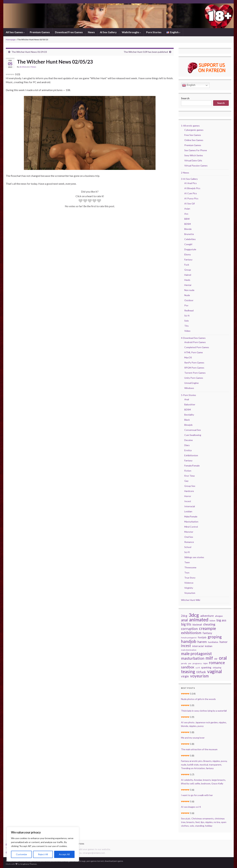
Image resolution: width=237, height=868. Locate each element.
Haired (188, 275)
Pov (186, 305)
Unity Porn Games (194, 378)
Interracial (190, 506)
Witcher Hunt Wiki (191, 600)
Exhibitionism (191, 455)
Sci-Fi (187, 552)
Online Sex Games (194, 140)
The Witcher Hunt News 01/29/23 (29, 52)
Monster (189, 532)
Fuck (187, 265)
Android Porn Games (195, 342)
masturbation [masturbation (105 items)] (193, 658)
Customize (21, 854)
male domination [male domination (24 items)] (189, 650)
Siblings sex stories (194, 557)
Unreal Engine (191, 383)
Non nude (189, 290)
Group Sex (190, 486)
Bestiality (189, 415)
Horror (188, 496)
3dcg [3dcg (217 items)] (194, 615)
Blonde (188, 229)
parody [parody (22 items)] (184, 663)
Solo (187, 321)
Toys (187, 573)
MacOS (188, 357)
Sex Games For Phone (196, 150)
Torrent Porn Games (195, 373)
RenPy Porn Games (194, 363)
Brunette (189, 234)
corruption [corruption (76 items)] (189, 629)
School (188, 547)
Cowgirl (188, 244)
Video (187, 331)
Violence (189, 583)
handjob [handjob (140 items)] (189, 641)
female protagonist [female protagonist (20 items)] (189, 638)
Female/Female (192, 466)
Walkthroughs (131, 32)
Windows (189, 388)
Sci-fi (187, 316)
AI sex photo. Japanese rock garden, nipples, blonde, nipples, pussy (204, 724)
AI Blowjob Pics (192, 188)
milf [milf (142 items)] (209, 658)
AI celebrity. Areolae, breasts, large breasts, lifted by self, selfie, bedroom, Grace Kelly (203, 782)
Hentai (188, 285)
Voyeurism (190, 593)
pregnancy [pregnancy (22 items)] (197, 663)
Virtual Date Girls (193, 160)
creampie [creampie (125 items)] (207, 628)
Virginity (189, 588)
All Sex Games (15, 32)
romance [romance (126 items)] (217, 662)
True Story (190, 578)
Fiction (188, 471)
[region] (43, 844)
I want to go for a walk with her (197, 795)
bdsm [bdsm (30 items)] (212, 620)
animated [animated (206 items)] (199, 620)
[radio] (81, 201)
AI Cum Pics (191, 193)
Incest (188, 501)
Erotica (188, 450)
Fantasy (188, 260)
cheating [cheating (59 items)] (209, 624)
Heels (187, 280)
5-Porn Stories (189, 395)
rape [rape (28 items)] (205, 663)
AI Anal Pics (191, 183)
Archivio (23, 67)
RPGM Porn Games (194, 368)
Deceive (189, 440)
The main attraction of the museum (199, 749)
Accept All (64, 854)
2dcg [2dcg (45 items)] (184, 616)
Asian (187, 209)
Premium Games (40, 32)
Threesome (190, 567)
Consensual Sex (193, 430)
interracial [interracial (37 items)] (198, 646)
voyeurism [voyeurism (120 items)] (199, 676)
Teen (187, 562)
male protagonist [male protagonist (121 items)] (196, 654)
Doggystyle (190, 249)
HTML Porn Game (194, 352)
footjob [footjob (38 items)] (202, 637)
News (91, 32)
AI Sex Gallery (108, 32)
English (189, 85)
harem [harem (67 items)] (202, 642)
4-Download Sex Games (193, 338)
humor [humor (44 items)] (224, 642)
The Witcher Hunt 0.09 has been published (146, 52)
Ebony (188, 254)
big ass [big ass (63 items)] (221, 620)
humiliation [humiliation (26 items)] (213, 642)
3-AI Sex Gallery (189, 179)
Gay (186, 481)
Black (187, 420)
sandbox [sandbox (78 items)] (188, 667)
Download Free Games (69, 32)
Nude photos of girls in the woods (198, 699)
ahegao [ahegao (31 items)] (219, 616)
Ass (186, 214)
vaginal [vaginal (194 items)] (215, 671)
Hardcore (189, 491)
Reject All (43, 854)
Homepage (11, 40)
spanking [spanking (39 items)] (206, 667)
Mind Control (191, 527)
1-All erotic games (190, 126)
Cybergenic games (194, 130)
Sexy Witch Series (194, 155)
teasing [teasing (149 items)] (188, 671)
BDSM (188, 224)
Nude (187, 295)
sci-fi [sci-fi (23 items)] (198, 668)
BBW (187, 219)
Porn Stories (154, 32)
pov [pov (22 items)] (190, 663)
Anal (187, 399)
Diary (187, 445)
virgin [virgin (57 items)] (185, 676)
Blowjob (188, 425)
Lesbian (188, 511)
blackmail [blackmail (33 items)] (197, 625)
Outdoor (189, 300)
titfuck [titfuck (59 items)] (201, 672)
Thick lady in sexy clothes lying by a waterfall (204, 711)
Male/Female (191, 516)
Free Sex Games (193, 135)
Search (185, 98)
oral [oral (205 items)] (223, 658)
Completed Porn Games (197, 347)
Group (188, 270)
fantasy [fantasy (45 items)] (207, 633)
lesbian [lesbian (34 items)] (209, 646)
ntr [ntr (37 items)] (216, 659)
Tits (186, 326)
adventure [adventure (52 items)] (207, 616)
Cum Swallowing (193, 435)
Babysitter (190, 404)
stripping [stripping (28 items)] (217, 668)
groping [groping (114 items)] (215, 637)
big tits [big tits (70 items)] (186, 624)
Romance (189, 542)
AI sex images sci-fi (191, 807)
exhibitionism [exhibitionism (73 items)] (191, 633)
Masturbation (191, 522)
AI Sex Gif (190, 203)
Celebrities (190, 239)
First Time (190, 476)
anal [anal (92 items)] (184, 620)
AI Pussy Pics (191, 198)
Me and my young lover (193, 738)
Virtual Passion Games (196, 166)
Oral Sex (189, 537)
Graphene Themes (29, 864)
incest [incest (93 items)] (186, 646)
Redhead (189, 310)
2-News (33, 67)
